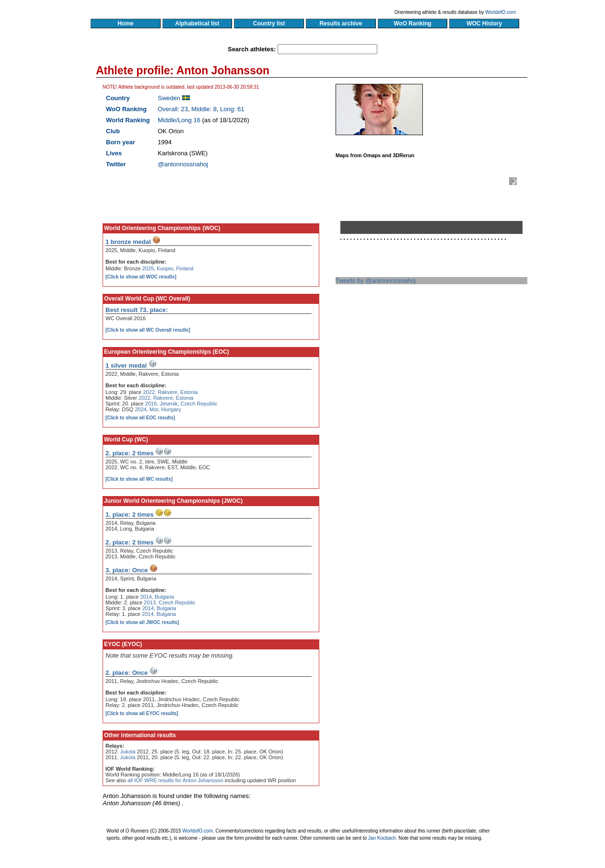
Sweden (169, 98)
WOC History (484, 23)
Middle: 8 (204, 109)
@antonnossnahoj (183, 164)
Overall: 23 (173, 109)
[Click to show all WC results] (139, 479)
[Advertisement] (435, 375)
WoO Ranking (413, 23)
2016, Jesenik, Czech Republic (181, 404)
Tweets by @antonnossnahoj (376, 281)
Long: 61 (232, 109)
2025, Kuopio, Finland (168, 268)
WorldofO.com (500, 12)
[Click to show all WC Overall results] (148, 330)
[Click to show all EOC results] (140, 418)
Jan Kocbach (382, 838)
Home (125, 23)
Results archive (341, 23)
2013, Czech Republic (170, 602)
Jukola (128, 752)
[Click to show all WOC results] (141, 277)
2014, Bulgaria (157, 597)
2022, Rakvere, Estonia (170, 392)
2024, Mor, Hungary (158, 409)
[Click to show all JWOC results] (142, 622)
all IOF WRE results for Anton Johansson (175, 780)
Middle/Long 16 (179, 120)
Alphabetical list (197, 23)
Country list (269, 23)
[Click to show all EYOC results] (142, 713)
